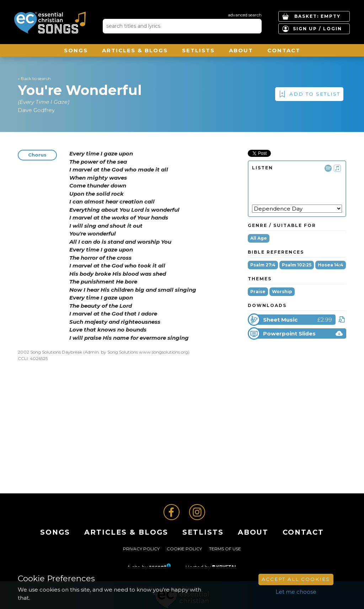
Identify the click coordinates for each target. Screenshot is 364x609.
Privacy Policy (141, 549)
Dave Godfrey (36, 110)
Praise (258, 292)
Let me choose (296, 592)
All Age (259, 238)
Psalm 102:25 (297, 265)
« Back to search (34, 78)
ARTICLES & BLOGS (135, 50)
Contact (284, 50)
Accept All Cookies (296, 579)
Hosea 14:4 (331, 265)
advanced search (245, 15)
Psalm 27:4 (263, 265)
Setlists (198, 50)
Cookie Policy (184, 549)
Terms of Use (225, 549)
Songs (76, 50)
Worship (282, 292)
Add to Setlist (315, 94)
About (241, 50)
